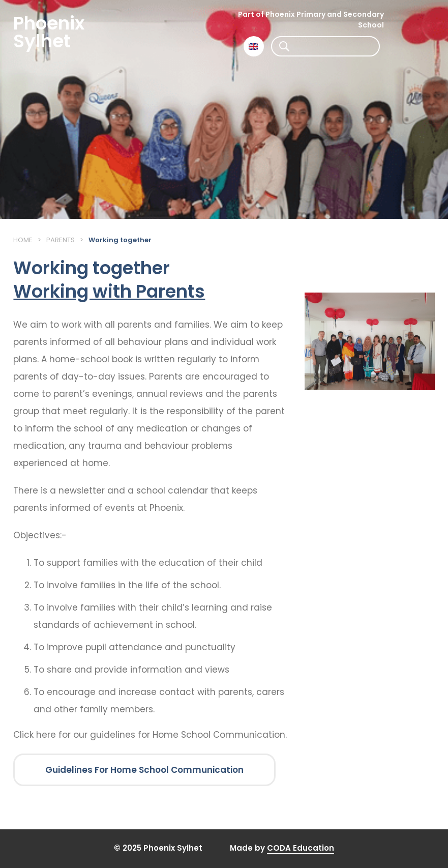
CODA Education (301, 848)
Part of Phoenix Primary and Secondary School (311, 20)
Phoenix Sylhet (49, 32)
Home (23, 240)
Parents (61, 240)
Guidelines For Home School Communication (144, 770)
